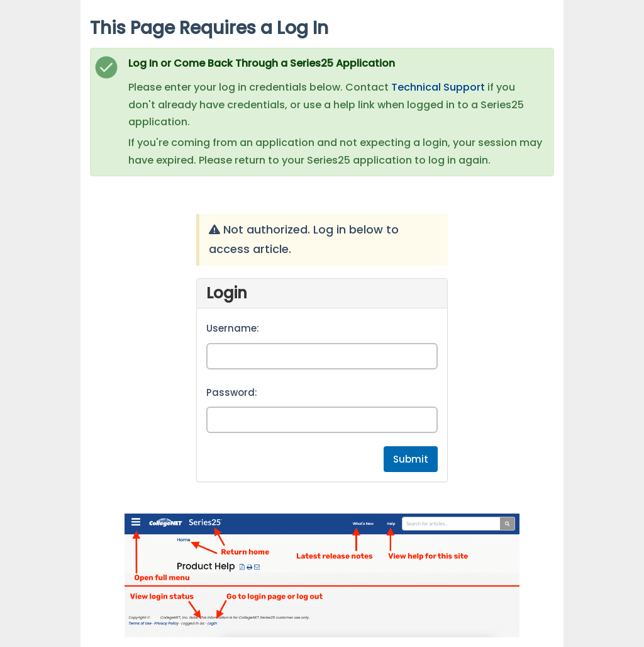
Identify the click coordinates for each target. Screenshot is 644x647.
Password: (232, 392)
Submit (411, 459)
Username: (233, 328)
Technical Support (438, 87)
